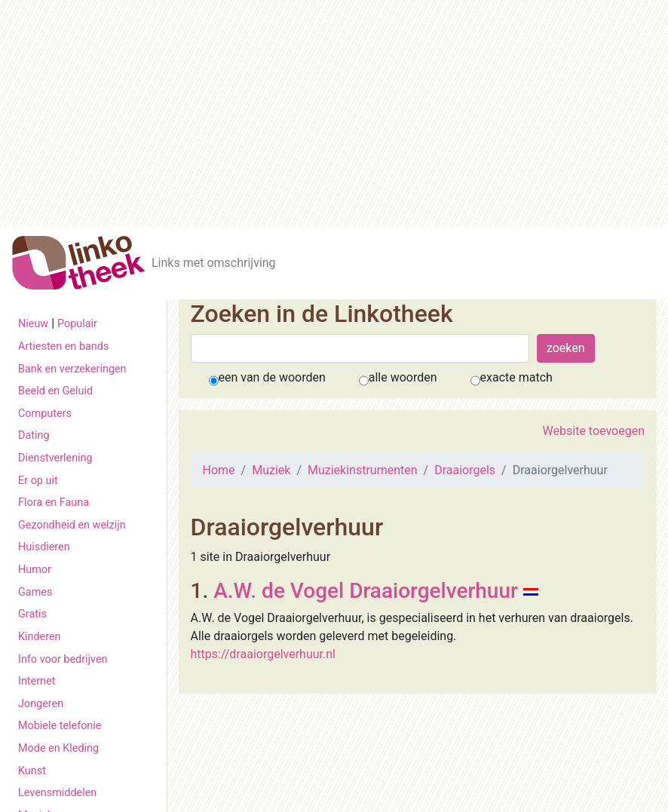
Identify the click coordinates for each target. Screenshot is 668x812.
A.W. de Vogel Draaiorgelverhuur (366, 591)
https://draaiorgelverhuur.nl (263, 654)
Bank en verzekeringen (72, 369)
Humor (35, 570)
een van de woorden (272, 377)
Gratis (32, 614)
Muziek (271, 470)
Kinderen (40, 637)
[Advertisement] (334, 113)
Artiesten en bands (63, 346)
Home (219, 470)
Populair (77, 324)
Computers (45, 414)
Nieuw (33, 324)
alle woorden (403, 377)
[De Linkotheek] (79, 263)
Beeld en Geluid (55, 391)
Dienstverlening (55, 458)
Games (35, 592)
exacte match (516, 377)
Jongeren (41, 704)
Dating (34, 435)
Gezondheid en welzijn (72, 525)
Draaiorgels (465, 470)
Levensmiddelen (57, 793)
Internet (37, 681)
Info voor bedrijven (63, 659)
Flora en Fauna (54, 503)
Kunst (32, 771)
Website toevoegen (594, 431)
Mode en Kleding (58, 748)
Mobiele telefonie (60, 726)
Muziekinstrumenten (363, 470)
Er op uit (38, 481)
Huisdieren (44, 547)
